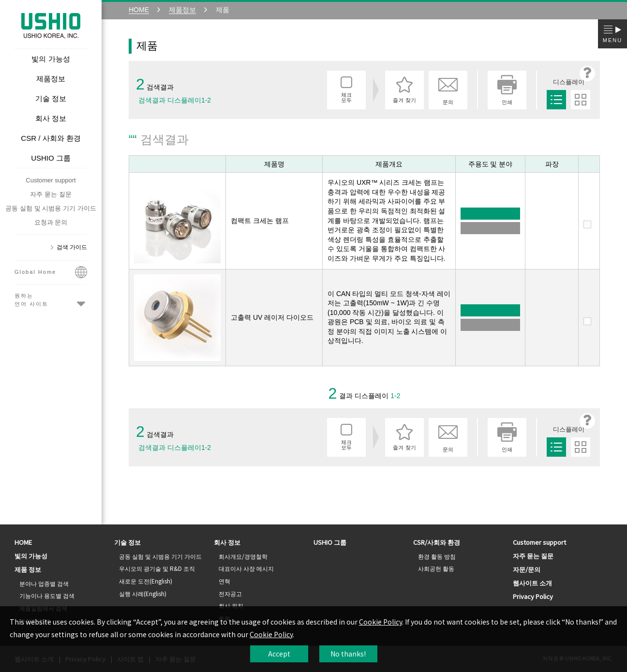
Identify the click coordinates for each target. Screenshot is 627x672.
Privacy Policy (533, 596)
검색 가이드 (72, 247)
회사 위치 (231, 605)
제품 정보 (28, 569)
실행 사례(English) (143, 593)
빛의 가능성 (31, 556)
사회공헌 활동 (436, 568)
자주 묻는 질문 (51, 194)
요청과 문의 (51, 222)
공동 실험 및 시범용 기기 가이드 (51, 208)
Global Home (51, 274)
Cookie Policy (381, 622)
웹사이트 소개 (532, 583)
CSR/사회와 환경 (437, 542)
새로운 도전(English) (146, 581)
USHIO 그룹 (330, 542)
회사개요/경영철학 (243, 556)
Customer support (51, 180)
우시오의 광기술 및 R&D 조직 (157, 568)
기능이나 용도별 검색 (47, 595)
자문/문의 (527, 569)
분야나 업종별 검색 (44, 583)
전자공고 (230, 593)
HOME (23, 542)
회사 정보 (227, 542)
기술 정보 (127, 542)
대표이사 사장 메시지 (246, 568)
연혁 (224, 581)
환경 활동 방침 (437, 556)
